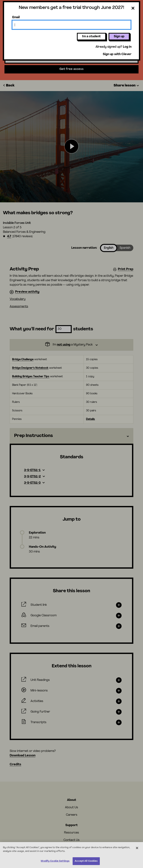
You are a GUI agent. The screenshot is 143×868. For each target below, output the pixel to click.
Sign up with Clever (117, 54)
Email (16, 17)
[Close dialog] (133, 8)
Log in (127, 47)
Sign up (119, 37)
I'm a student (91, 37)
